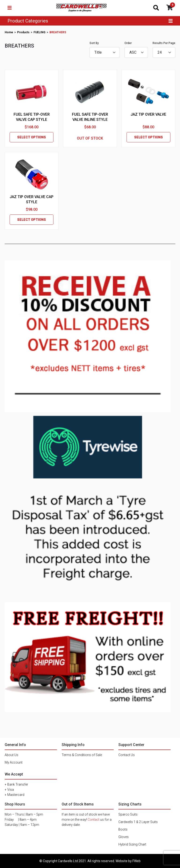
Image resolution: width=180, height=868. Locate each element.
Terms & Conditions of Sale (82, 755)
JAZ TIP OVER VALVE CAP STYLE (32, 199)
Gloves (124, 837)
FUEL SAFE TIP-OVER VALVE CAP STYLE (32, 117)
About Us (11, 755)
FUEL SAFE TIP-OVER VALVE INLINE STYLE (90, 117)
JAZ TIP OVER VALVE (148, 114)
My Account (14, 762)
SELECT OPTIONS (32, 137)
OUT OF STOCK (90, 138)
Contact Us (127, 755)
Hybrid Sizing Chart (132, 844)
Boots (123, 829)
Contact (94, 820)
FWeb (137, 861)
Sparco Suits (128, 814)
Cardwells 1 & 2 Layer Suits (138, 822)
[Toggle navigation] (10, 8)
